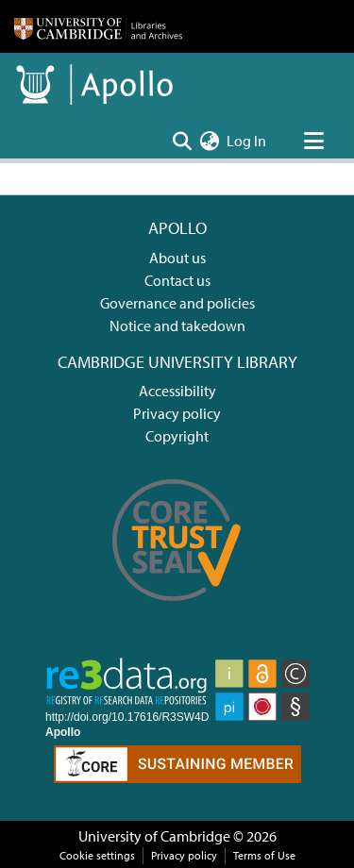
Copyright (177, 436)
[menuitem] (209, 141)
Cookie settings (97, 855)
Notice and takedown (177, 325)
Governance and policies (177, 303)
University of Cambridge (154, 836)
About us (177, 258)
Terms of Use (264, 855)
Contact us (177, 280)
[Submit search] (182, 141)
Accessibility (177, 391)
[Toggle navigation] (313, 141)
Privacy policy (177, 413)
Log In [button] (247, 141)
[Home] (98, 26)
